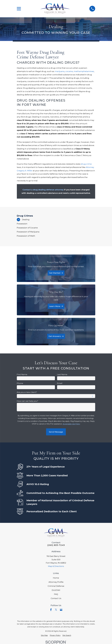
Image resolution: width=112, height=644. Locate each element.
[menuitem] (56, 220)
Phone (20, 383)
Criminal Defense (56, 586)
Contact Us (56, 598)
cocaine (69, 71)
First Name (22, 374)
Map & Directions (56, 566)
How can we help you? (27, 401)
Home (56, 578)
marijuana (60, 71)
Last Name (62, 374)
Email (60, 383)
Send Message (56, 432)
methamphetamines (84, 71)
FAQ (56, 594)
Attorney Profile (56, 582)
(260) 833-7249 (56, 545)
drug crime (86, 164)
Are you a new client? (27, 392)
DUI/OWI (56, 590)
